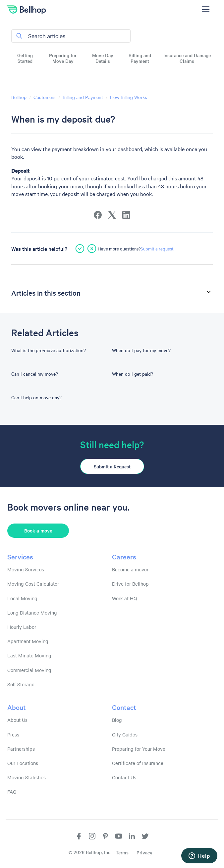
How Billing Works (129, 97)
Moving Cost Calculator (33, 584)
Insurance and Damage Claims (187, 58)
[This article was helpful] (80, 248)
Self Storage (21, 684)
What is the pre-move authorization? (49, 350)
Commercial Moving (29, 670)
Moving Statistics (27, 777)
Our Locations (23, 763)
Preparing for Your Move (139, 749)
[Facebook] (98, 215)
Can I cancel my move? (35, 374)
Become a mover (130, 569)
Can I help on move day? (36, 397)
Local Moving (22, 598)
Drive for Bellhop (130, 584)
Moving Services (26, 569)
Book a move (38, 530)
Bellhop (19, 97)
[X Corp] (112, 215)
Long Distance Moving (32, 613)
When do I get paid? (133, 374)
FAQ (12, 792)
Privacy (144, 852)
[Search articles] (71, 36)
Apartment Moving (28, 641)
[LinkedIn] (126, 215)
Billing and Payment (140, 58)
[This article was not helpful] (92, 248)
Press (13, 734)
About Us (17, 720)
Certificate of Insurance (138, 763)
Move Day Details (103, 58)
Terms (122, 852)
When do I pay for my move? (141, 350)
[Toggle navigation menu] (206, 9)
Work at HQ (125, 598)
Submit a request (157, 248)
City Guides (125, 734)
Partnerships (21, 749)
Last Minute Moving (29, 655)
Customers (45, 97)
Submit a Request (112, 466)
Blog (117, 720)
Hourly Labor (22, 627)
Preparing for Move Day (63, 58)
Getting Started (25, 58)
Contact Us (124, 777)
